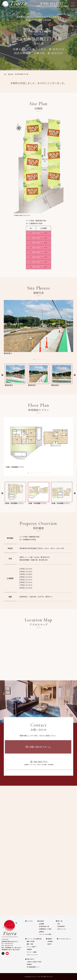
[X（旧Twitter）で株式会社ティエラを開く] (3, 953)
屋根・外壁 (30, 944)
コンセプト (30, 921)
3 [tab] (40, 359)
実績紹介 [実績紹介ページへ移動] (75, 475)
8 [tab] (49, 473)
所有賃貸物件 (61, 926)
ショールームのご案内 (45, 934)
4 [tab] (43, 359)
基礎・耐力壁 (30, 941)
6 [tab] (43, 473)
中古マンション (62, 929)
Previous (2, 375)
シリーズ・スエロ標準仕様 (34, 939)
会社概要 (41, 924)
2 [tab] (37, 359)
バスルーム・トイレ (32, 955)
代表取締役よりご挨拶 (45, 929)
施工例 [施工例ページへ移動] (75, 488)
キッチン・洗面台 (32, 952)
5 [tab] (40, 473)
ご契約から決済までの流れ (34, 962)
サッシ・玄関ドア (32, 947)
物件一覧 (60, 921)
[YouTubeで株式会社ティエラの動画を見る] (7, 953)
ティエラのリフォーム (65, 939)
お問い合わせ (30, 959)
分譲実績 (50, 941)
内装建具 (29, 949)
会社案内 (41, 921)
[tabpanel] (38, 327)
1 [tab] (34, 359)
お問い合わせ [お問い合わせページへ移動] (75, 503)
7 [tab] (46, 473)
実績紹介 (50, 939)
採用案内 (29, 964)
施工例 (49, 944)
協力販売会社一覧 (44, 926)
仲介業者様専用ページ (33, 967)
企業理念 (41, 932)
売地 (59, 924)
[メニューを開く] (73, 4)
